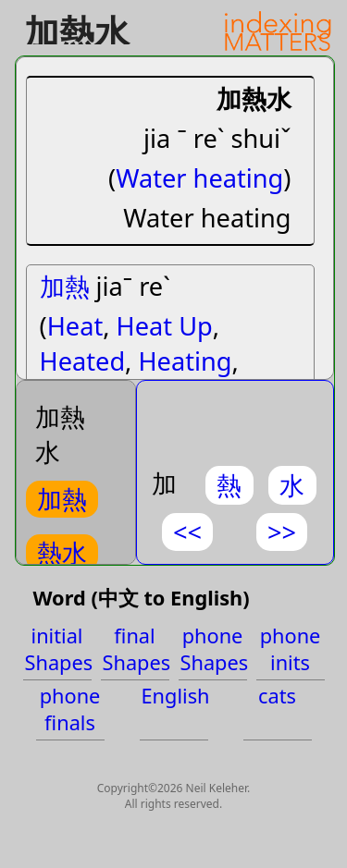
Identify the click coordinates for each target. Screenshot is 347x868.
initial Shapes (58, 649)
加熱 (65, 286)
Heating (185, 361)
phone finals (70, 709)
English (175, 696)
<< (187, 532)
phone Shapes (214, 649)
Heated (83, 361)
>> (282, 532)
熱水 (62, 552)
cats (277, 696)
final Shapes (136, 649)
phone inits (291, 649)
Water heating (199, 178)
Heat (75, 326)
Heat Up (165, 326)
